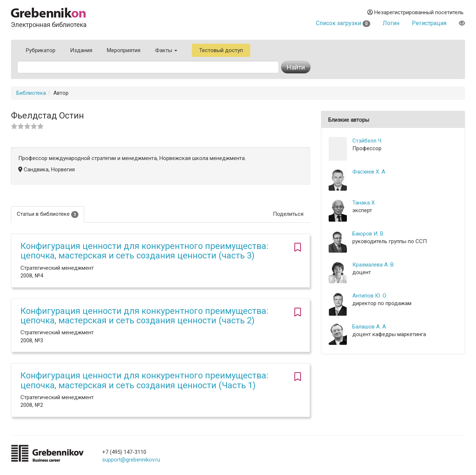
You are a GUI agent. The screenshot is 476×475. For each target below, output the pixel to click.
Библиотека (31, 93)
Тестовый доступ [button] (221, 50)
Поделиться (288, 214)
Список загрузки (343, 23)
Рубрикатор (41, 50)
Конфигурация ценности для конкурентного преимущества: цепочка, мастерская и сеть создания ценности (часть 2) (144, 316)
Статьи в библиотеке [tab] (48, 214)
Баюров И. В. (368, 234)
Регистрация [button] (429, 23)
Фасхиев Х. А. (369, 172)
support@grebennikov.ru (131, 460)
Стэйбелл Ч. (367, 141)
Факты (166, 50)
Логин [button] (391, 23)
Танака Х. (364, 203)
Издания (81, 50)
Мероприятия (124, 50)
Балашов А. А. (370, 327)
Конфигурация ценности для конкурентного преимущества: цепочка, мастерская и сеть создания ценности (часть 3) (144, 251)
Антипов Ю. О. (370, 296)
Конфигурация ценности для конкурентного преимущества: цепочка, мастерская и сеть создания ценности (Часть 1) (144, 380)
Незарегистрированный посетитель (415, 12)
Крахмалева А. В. (374, 265)
